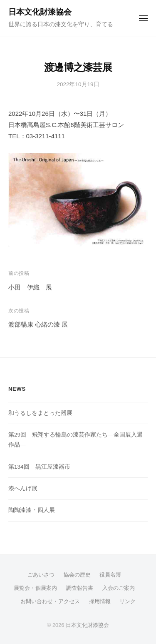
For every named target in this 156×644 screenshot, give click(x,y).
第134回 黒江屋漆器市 (39, 467)
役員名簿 (110, 575)
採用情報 (100, 601)
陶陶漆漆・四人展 (32, 510)
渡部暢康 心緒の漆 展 (38, 324)
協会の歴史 (77, 575)
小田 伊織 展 (30, 287)
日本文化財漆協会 (40, 12)
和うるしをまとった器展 (40, 413)
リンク (128, 601)
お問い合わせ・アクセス (50, 601)
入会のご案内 (119, 588)
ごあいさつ (41, 575)
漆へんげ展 (23, 488)
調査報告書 (80, 588)
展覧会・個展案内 (35, 588)
